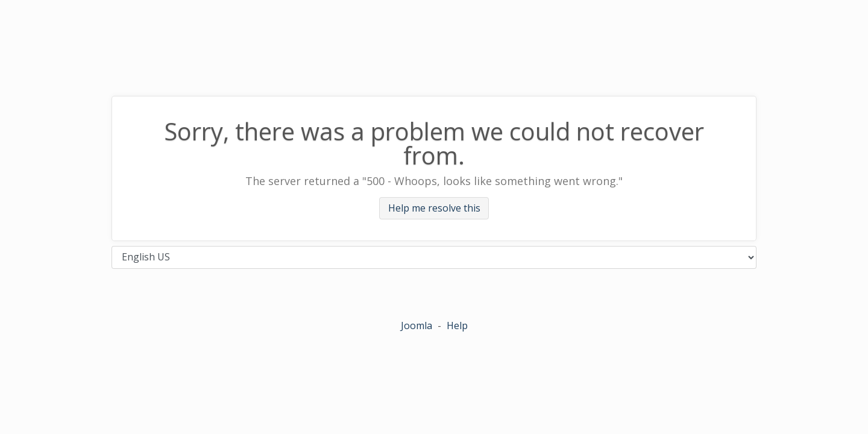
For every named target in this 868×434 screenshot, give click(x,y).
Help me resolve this (434, 209)
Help (457, 325)
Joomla (417, 325)
